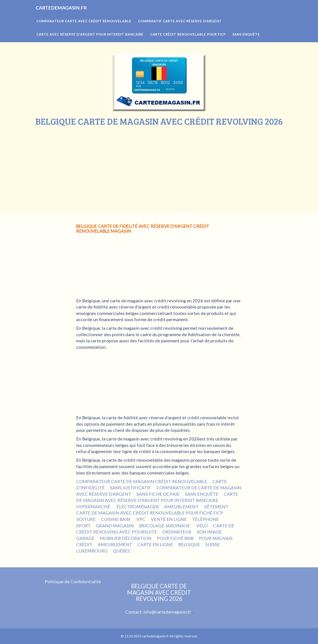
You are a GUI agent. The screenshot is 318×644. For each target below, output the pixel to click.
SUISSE (213, 544)
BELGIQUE (189, 544)
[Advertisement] (159, 159)
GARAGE (85, 538)
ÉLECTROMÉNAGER (138, 507)
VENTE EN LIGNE (169, 519)
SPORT (83, 526)
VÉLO (202, 526)
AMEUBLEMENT (181, 507)
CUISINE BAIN (116, 519)
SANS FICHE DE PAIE (158, 494)
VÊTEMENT (216, 507)
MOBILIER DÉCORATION (126, 538)
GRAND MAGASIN (115, 526)
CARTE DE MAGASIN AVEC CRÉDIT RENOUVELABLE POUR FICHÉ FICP (150, 513)
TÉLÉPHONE (206, 519)
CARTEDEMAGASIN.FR (68, 13)
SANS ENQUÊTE (202, 494)
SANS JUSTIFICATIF (131, 488)
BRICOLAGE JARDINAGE (165, 526)
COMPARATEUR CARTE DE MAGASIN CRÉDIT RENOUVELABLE (142, 481)
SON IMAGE (210, 532)
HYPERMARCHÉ (94, 507)
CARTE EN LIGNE (155, 544)
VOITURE (86, 519)
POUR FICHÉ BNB (175, 538)
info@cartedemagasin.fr (167, 612)
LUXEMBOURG (92, 551)
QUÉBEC (122, 551)
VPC (141, 519)
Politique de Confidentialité (73, 581)
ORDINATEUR (177, 532)
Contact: (134, 612)
